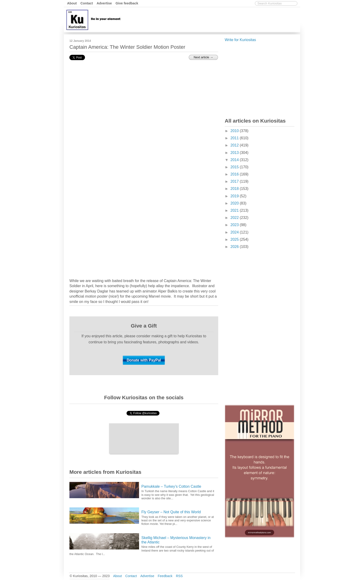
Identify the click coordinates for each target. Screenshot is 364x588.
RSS (179, 576)
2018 (235, 189)
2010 (235, 131)
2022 (235, 218)
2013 (235, 153)
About (72, 3)
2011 (235, 138)
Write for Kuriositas (240, 40)
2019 (235, 196)
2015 (235, 167)
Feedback (165, 576)
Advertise (104, 3)
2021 (235, 210)
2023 (235, 225)
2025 (235, 239)
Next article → (203, 57)
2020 (235, 203)
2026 (235, 247)
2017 (235, 181)
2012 (235, 145)
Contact (87, 3)
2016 (235, 174)
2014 (235, 160)
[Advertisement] (214, 19)
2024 (235, 232)
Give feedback (127, 3)
